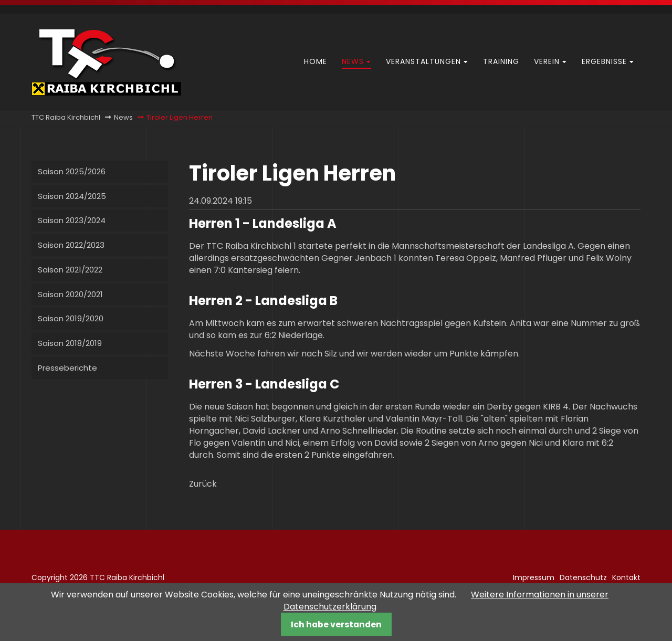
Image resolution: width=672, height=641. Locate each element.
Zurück (203, 484)
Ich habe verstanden (336, 624)
